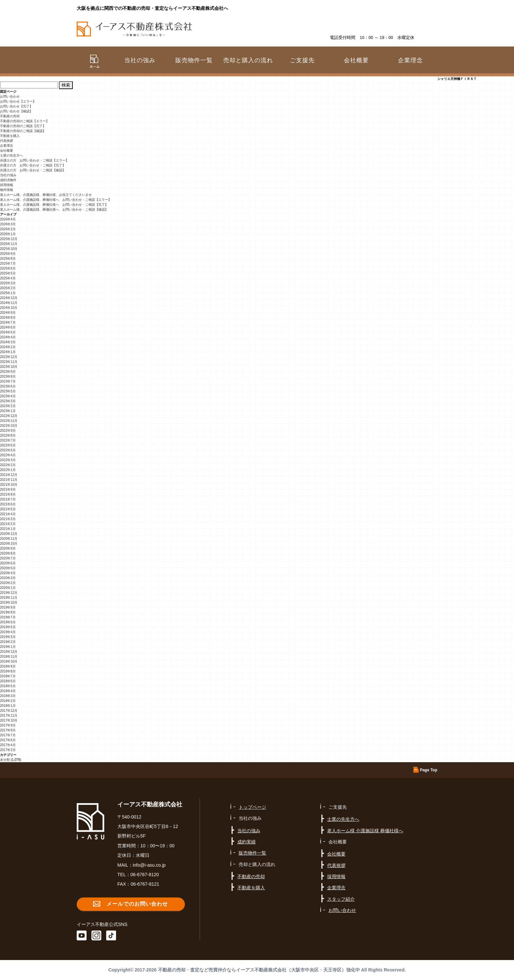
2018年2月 (8, 701)
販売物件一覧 (194, 60)
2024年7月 (8, 322)
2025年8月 (8, 259)
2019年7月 (8, 617)
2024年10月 (9, 308)
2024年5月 (8, 332)
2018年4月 (8, 691)
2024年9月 (8, 313)
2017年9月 (8, 725)
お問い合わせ (10, 96)
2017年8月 (8, 730)
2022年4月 (8, 455)
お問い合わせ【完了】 (16, 106)
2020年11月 (9, 539)
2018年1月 (8, 706)
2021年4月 (8, 514)
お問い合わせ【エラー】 (18, 101)
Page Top (429, 770)
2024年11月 (9, 303)
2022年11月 (9, 421)
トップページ (252, 807)
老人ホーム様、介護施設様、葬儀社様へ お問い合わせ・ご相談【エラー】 (56, 200)
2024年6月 (8, 327)
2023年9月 (8, 372)
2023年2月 (8, 406)
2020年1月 (8, 588)
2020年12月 (9, 534)
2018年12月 (9, 652)
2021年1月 (8, 529)
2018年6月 (8, 681)
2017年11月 (9, 716)
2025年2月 (8, 288)
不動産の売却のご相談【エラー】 (25, 121)
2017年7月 (8, 735)
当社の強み (8, 175)
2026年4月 (8, 219)
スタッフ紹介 (341, 899)
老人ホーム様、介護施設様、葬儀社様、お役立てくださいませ (46, 195)
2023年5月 (8, 391)
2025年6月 (8, 268)
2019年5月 (8, 627)
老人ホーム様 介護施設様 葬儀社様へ (365, 831)
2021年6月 (8, 504)
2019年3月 (8, 637)
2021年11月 (9, 480)
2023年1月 (8, 411)
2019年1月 (8, 647)
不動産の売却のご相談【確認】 (23, 131)
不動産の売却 (10, 116)
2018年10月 (9, 661)
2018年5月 (8, 686)
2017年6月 (8, 740)
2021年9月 (8, 490)
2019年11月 (9, 598)
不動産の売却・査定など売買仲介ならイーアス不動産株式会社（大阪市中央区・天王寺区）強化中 (259, 970)
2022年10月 (9, 426)
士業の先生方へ (11, 155)
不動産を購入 (10, 136)
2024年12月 (9, 298)
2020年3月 (8, 578)
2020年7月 (8, 558)
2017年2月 (8, 750)
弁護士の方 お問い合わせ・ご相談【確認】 (33, 170)
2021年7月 (8, 499)
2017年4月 (8, 745)
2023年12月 (9, 357)
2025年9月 (8, 254)
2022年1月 (8, 470)
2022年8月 (8, 435)
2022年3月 (8, 460)
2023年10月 (9, 367)
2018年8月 (8, 671)
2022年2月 (8, 465)
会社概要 (7, 151)
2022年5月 (8, 450)
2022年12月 (9, 416)
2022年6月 (8, 445)
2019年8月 (8, 612)
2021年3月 (8, 519)
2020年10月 (9, 544)
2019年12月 (9, 593)
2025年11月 (9, 244)
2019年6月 (8, 622)
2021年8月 (8, 494)
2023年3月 (8, 401)
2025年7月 (8, 264)
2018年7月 (8, 676)
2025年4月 (8, 278)
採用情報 (7, 185)
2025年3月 (8, 283)
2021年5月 (8, 509)
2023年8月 (8, 377)
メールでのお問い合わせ (137, 904)
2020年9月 (8, 548)
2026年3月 (8, 224)
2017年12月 (9, 711)
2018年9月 (8, 666)
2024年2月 (8, 347)
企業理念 (410, 60)
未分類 (5, 760)
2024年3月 (8, 342)
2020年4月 (8, 573)
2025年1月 (8, 293)
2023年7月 (8, 381)
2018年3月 (8, 696)
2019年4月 (8, 632)
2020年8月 (8, 553)
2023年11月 (9, 362)
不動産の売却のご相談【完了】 (23, 126)
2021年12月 (9, 475)
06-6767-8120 (145, 875)
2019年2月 (8, 642)
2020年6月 (8, 563)
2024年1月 (8, 352)
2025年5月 (8, 273)
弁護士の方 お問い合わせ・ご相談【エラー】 (34, 160)
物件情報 (7, 190)
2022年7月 (8, 440)
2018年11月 (9, 657)
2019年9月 (8, 607)
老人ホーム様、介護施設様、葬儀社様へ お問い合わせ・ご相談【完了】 (54, 205)
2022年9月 (8, 431)
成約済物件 (8, 180)
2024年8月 (8, 318)
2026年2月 (8, 229)
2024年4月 (8, 337)
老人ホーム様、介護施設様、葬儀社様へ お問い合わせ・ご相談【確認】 (54, 209)
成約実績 (247, 842)
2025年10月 (9, 249)
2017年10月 (9, 720)
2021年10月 (9, 485)
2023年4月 (8, 396)
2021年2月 (8, 524)
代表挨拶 (7, 141)
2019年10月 (9, 603)
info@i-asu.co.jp (149, 865)
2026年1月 (8, 234)
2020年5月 (8, 568)
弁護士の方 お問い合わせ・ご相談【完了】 (33, 165)
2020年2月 (8, 583)
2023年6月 (8, 386)
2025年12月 (9, 239)
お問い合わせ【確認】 (16, 111)
